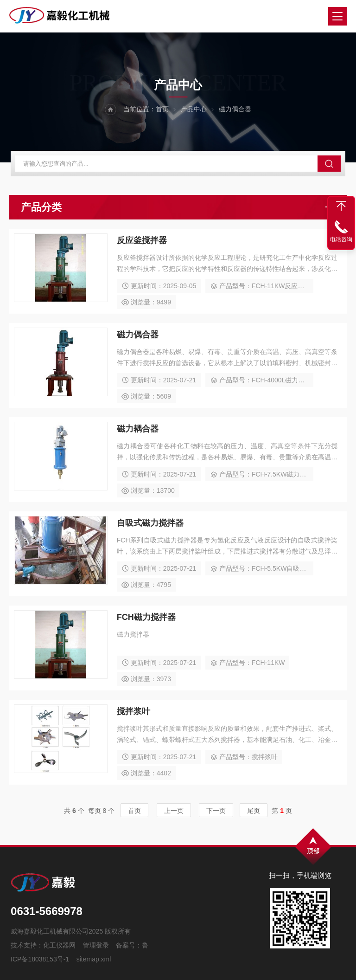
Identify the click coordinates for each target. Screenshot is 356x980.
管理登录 (96, 945)
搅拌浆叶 (133, 711)
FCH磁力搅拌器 (146, 617)
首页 (162, 109)
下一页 (216, 811)
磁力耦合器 (138, 429)
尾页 (254, 811)
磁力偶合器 (138, 335)
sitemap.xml (94, 959)
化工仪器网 (59, 945)
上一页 (174, 811)
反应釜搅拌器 (142, 240)
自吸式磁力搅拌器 (150, 523)
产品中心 (194, 109)
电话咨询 (341, 239)
